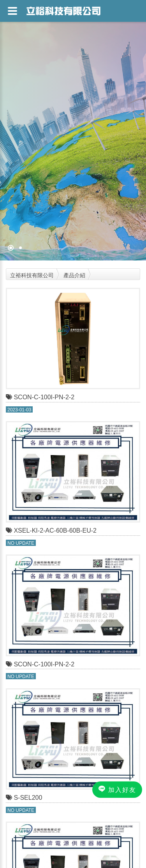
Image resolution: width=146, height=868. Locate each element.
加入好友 (117, 789)
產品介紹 (74, 275)
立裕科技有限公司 (32, 275)
